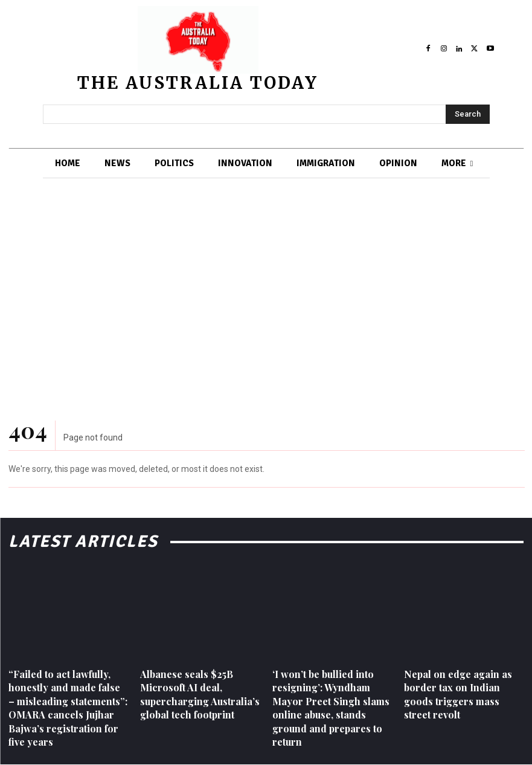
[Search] (468, 114)
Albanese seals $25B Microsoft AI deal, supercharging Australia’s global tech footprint (200, 694)
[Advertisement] (266, 288)
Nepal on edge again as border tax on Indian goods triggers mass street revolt (458, 694)
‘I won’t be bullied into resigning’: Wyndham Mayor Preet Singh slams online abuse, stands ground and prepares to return (331, 708)
